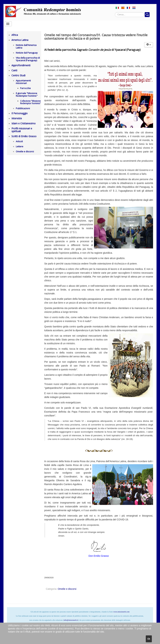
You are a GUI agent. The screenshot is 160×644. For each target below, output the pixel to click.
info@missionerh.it (71, 620)
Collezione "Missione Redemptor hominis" (30, 102)
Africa (15, 35)
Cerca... (115, 12)
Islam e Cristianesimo (24, 123)
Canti (14, 70)
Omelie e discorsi (25, 151)
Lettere (20, 146)
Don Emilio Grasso (99, 556)
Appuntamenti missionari (23, 82)
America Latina (20, 40)
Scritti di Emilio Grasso (24, 136)
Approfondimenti (21, 65)
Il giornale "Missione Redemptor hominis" (27, 94)
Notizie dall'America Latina (26, 46)
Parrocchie (25, 88)
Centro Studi (18, 75)
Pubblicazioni (23, 108)
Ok (149, 639)
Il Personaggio (20, 113)
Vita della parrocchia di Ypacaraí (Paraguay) (28, 59)
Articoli (19, 141)
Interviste (17, 118)
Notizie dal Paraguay (27, 53)
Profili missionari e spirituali (22, 130)
